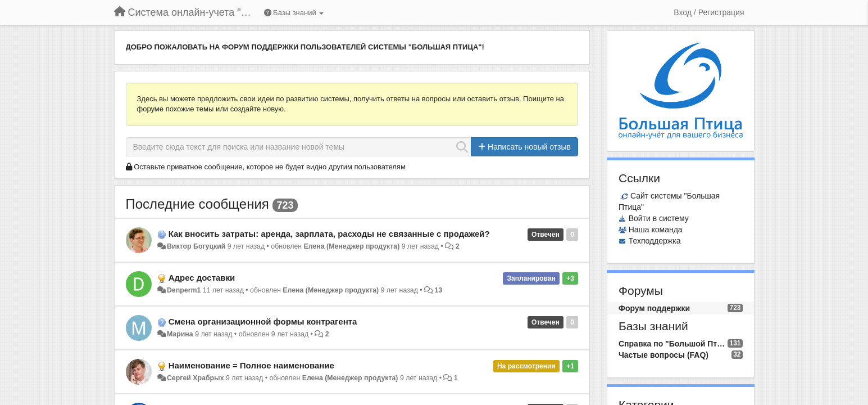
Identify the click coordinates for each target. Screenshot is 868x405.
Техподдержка (655, 241)
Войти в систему (659, 218)
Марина (180, 334)
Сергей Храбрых (196, 378)
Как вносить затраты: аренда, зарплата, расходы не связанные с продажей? (329, 234)
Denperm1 (184, 290)
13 (439, 290)
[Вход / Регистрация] (709, 12)
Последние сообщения (197, 204)
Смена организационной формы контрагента (263, 321)
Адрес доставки (202, 278)
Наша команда (656, 229)
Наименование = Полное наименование (251, 365)
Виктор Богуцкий (196, 246)
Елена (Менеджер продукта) (352, 246)
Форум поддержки (654, 308)
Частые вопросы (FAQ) (664, 355)
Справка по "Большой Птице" (673, 344)
